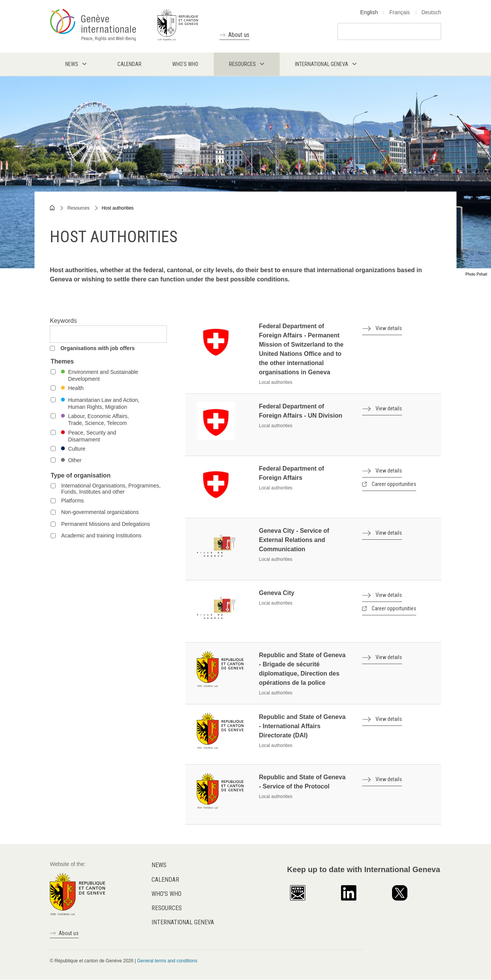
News (159, 865)
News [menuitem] (72, 64)
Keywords (63, 321)
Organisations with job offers (97, 348)
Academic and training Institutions (101, 535)
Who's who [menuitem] (185, 64)
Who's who (166, 894)
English (369, 12)
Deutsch (431, 12)
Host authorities (118, 208)
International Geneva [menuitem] (322, 64)
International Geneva (183, 922)
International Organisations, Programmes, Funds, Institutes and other (111, 489)
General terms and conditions (167, 961)
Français (400, 12)
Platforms (72, 501)
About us (239, 35)
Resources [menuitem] (242, 64)
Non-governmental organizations (100, 512)
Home (53, 208)
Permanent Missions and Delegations (105, 524)
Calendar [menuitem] (129, 64)
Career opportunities (394, 484)
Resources (78, 208)
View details (389, 328)
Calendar (165, 880)
